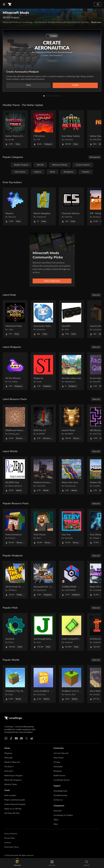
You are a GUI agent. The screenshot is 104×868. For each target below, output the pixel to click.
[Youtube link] (16, 738)
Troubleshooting (60, 795)
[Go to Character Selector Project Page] (71, 206)
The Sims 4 (9, 767)
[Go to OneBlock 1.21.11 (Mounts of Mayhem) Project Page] (71, 684)
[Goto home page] (10, 4)
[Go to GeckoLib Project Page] (15, 632)
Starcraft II (9, 771)
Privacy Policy (10, 838)
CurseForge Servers (62, 780)
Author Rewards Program (15, 804)
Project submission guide (15, 800)
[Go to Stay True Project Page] (71, 528)
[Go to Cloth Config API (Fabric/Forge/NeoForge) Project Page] (71, 632)
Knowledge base (60, 791)
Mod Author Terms (12, 847)
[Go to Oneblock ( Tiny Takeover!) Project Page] (15, 684)
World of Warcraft (12, 762)
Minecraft (8, 758)
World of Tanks (11, 785)
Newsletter (58, 767)
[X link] (27, 738)
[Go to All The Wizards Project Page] (15, 371)
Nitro (56, 824)
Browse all (95, 157)
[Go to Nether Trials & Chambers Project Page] (15, 129)
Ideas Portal (58, 758)
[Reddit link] (32, 738)
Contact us (58, 800)
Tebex (56, 820)
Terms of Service (11, 834)
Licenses (8, 843)
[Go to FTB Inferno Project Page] (43, 129)
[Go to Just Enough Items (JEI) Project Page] (43, 632)
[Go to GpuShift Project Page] (71, 319)
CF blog (57, 762)
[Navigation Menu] (4, 4)
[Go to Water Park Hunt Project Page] (71, 475)
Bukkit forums (60, 776)
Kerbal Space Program (13, 776)
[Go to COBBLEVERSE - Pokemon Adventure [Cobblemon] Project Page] (71, 580)
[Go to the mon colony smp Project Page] (71, 371)
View (28, 85)
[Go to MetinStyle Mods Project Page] (15, 319)
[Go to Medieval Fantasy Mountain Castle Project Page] (43, 475)
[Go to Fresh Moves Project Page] (43, 528)
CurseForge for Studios (63, 815)
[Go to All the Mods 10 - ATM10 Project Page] (15, 580)
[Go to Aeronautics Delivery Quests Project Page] (43, 319)
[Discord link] (21, 738)
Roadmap (58, 771)
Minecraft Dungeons (13, 780)
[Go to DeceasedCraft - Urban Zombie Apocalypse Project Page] (43, 580)
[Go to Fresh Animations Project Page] (15, 528)
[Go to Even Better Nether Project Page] (71, 129)
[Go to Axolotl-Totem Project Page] (71, 423)
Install (75, 85)
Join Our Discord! (61, 753)
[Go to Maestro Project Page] (15, 206)
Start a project (10, 795)
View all (96, 295)
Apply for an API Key (13, 809)
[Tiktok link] (11, 738)
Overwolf (57, 811)
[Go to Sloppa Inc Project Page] (43, 371)
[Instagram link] (6, 738)
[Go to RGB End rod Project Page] (43, 423)
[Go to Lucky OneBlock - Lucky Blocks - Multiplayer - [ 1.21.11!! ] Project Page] (43, 684)
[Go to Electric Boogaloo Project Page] (43, 206)
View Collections (52, 281)
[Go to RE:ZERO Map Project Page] (15, 475)
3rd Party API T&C (12, 813)
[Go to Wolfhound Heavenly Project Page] (15, 423)
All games (8, 753)
